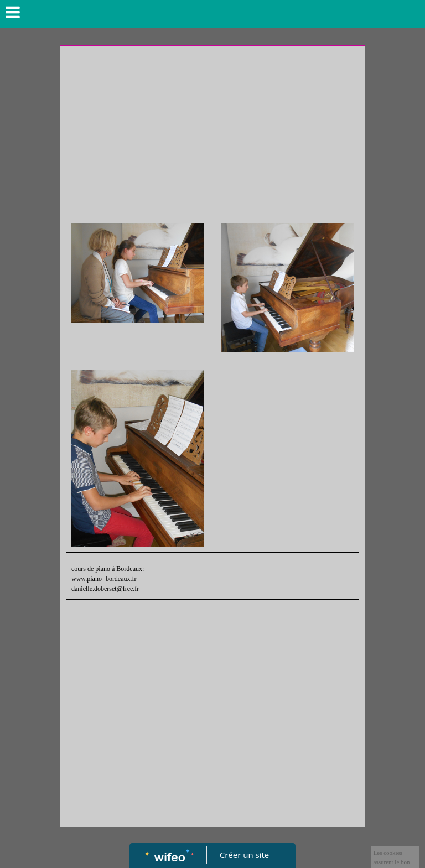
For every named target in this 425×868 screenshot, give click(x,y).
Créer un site (244, 855)
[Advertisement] (212, 134)
